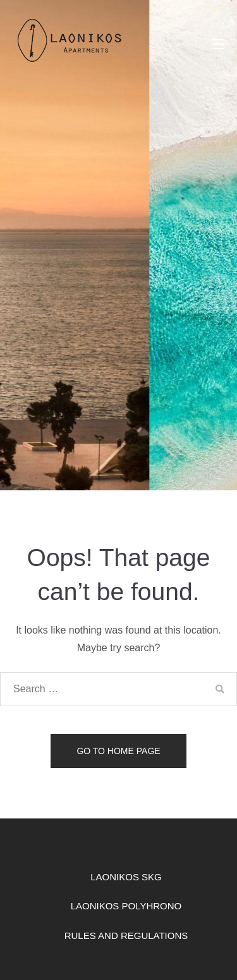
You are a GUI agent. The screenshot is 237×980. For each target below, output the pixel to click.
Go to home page (118, 751)
